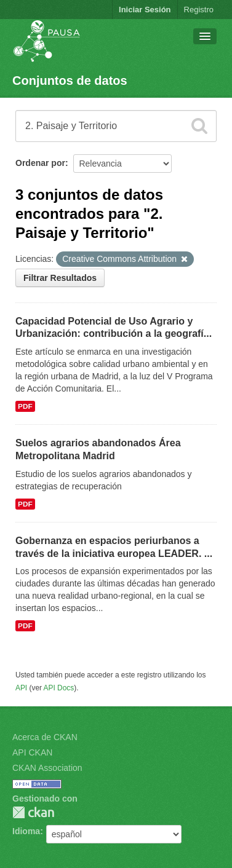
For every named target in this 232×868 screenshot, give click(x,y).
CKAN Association (47, 768)
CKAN (33, 812)
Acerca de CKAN (45, 737)
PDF (25, 406)
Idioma (26, 831)
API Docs (59, 688)
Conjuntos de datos (70, 81)
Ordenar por (40, 163)
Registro (199, 10)
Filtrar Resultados (60, 278)
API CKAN (32, 752)
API (21, 688)
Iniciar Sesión (145, 10)
